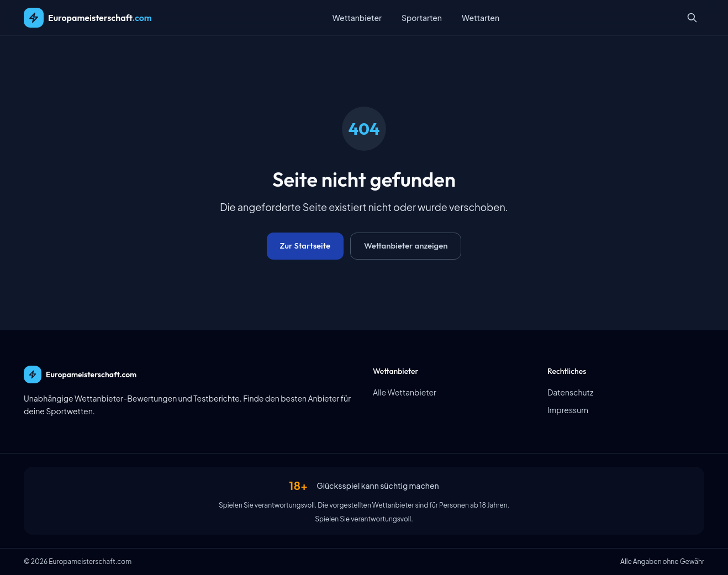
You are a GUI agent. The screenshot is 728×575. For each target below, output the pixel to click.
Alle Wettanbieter (405, 392)
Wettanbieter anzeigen (406, 246)
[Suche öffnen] (692, 18)
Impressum (568, 410)
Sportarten (422, 18)
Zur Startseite (305, 246)
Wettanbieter (357, 18)
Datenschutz (570, 392)
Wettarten (481, 18)
